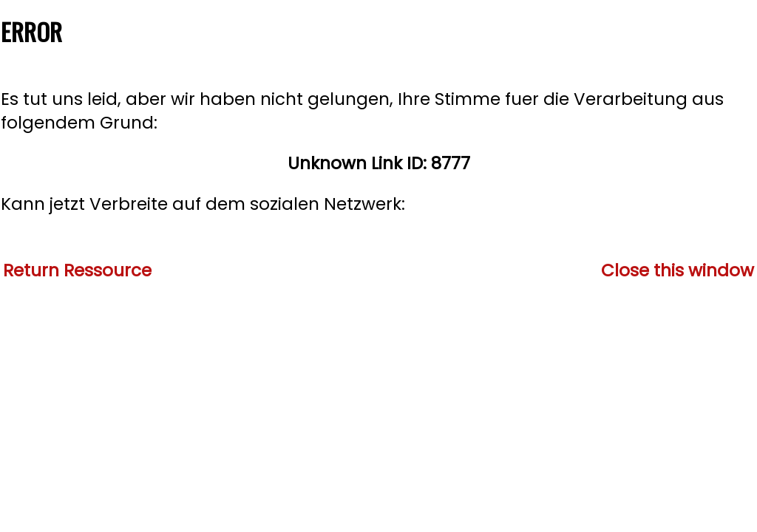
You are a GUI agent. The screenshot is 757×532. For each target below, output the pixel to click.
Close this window (678, 270)
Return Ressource (77, 270)
